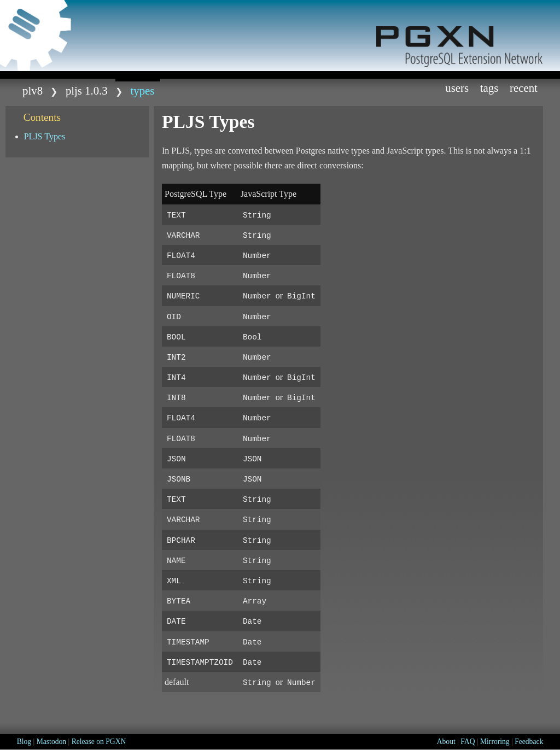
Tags (489, 88)
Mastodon (51, 742)
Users (457, 88)
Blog (24, 742)
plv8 (33, 90)
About (446, 742)
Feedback (529, 742)
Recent (524, 88)
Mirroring (495, 742)
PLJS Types (45, 136)
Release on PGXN (99, 742)
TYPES (143, 90)
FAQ (468, 742)
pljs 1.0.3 (87, 90)
